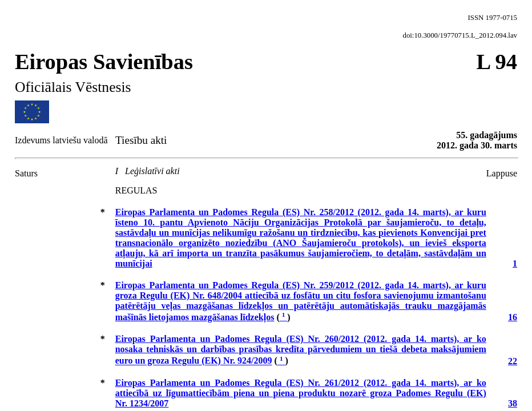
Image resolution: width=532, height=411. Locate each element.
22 (513, 361)
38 (513, 403)
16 (513, 317)
